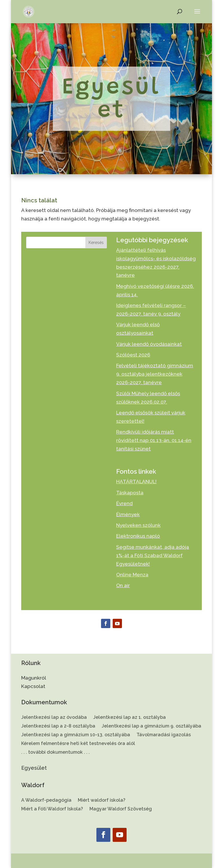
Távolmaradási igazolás (164, 735)
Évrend (124, 503)
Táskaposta (130, 493)
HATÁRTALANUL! (136, 482)
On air (123, 585)
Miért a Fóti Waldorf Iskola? (52, 809)
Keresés (96, 243)
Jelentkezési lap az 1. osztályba (130, 718)
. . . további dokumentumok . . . (55, 753)
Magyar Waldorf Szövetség (121, 809)
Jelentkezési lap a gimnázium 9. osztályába (151, 726)
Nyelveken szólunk (138, 525)
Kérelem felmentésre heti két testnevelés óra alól (78, 744)
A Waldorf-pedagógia (46, 801)
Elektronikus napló (138, 536)
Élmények (128, 514)
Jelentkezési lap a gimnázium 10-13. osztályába (76, 735)
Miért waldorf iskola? (102, 801)
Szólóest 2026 (133, 355)
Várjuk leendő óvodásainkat (149, 344)
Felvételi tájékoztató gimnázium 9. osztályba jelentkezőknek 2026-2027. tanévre (155, 374)
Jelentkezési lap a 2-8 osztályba (58, 726)
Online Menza (132, 575)
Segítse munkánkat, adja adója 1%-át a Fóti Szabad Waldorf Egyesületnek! (153, 555)
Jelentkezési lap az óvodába (54, 718)
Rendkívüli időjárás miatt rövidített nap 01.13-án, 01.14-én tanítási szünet (154, 440)
